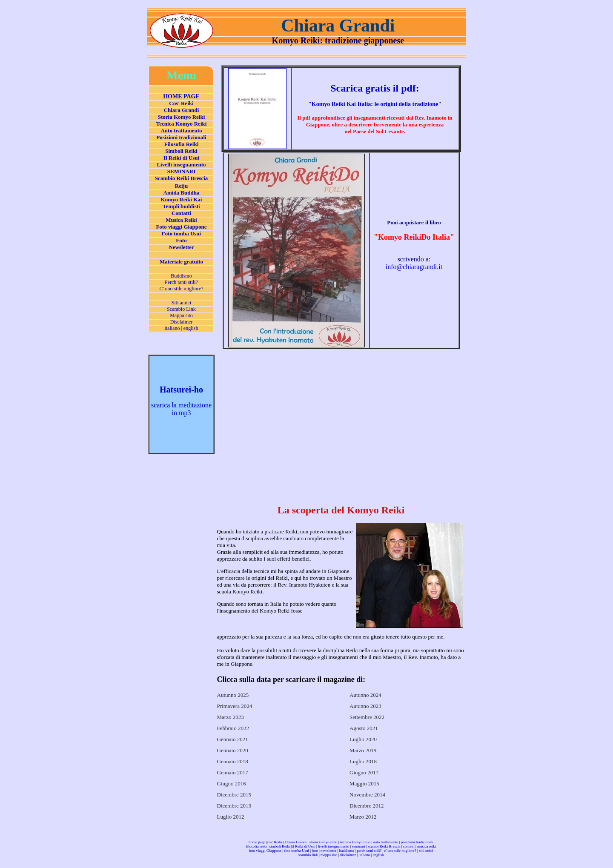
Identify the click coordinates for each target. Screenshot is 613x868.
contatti (409, 846)
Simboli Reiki (181, 151)
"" (375, 104)
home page (257, 842)
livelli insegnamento (334, 846)
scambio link (308, 855)
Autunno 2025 (233, 695)
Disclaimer (182, 322)
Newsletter (181, 247)
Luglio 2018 (363, 761)
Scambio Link (181, 309)
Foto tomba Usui (181, 233)
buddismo (347, 851)
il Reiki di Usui (304, 846)
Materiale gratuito (181, 262)
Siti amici (181, 303)
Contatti (181, 213)
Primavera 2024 (235, 706)
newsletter (328, 851)
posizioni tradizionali (417, 842)
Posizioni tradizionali (181, 137)
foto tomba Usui (296, 851)
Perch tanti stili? (181, 282)
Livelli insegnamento (181, 165)
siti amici (426, 851)
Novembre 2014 (367, 795)
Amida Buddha (182, 193)
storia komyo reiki (324, 842)
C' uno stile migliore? (181, 289)
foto (315, 851)
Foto (181, 240)
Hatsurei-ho (181, 390)
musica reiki (427, 846)
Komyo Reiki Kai (182, 199)
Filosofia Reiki (182, 144)
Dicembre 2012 (367, 806)
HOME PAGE (181, 96)
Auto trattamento (181, 130)
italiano (172, 328)
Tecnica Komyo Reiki (182, 124)
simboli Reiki (280, 846)
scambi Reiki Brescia (384, 846)
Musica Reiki (181, 220)
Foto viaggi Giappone (181, 227)
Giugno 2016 (232, 783)
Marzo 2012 (363, 817)
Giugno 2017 (364, 772)
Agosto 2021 (364, 728)
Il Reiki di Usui (181, 158)
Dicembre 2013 (234, 806)
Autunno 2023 (365, 706)
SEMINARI (181, 171)
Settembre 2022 (367, 717)
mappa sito (329, 855)
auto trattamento (386, 842)
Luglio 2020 (363, 739)
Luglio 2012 (231, 817)
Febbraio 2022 (233, 728)
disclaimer (348, 855)
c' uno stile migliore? (400, 851)
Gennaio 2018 (233, 761)
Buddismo (181, 276)
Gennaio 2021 (233, 739)
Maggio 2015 (364, 783)
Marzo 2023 (231, 717)
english (191, 328)
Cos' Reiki (181, 103)
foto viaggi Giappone (265, 851)
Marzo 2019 (363, 750)
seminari (359, 846)
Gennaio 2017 (233, 772)
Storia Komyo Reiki (182, 117)
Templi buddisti (181, 206)
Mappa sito (181, 315)
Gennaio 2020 (233, 750)
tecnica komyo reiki (355, 842)
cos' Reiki (274, 842)
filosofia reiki (256, 846)
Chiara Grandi (182, 110)
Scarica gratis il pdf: (375, 88)
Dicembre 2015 (234, 795)
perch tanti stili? (369, 851)
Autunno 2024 (365, 695)
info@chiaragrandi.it (414, 267)
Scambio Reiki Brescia (182, 178)
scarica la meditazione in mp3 (181, 409)
